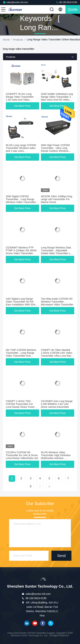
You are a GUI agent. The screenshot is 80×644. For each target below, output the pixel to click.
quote (73, 9)
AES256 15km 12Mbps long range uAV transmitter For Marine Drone (57, 199)
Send (62, 556)
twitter (51, 623)
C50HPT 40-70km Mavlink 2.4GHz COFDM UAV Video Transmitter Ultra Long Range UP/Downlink (57, 354)
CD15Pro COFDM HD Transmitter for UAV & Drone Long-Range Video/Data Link (22, 455)
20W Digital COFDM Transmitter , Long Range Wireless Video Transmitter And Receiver (21, 201)
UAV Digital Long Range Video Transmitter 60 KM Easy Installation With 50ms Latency (21, 303)
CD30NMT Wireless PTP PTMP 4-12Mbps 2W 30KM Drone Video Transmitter (21, 250)
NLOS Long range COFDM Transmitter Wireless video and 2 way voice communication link (21, 149)
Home (6, 40)
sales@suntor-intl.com (15, 2)
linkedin (27, 623)
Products (18, 40)
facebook (43, 623)
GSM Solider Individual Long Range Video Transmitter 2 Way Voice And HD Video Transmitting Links (57, 98)
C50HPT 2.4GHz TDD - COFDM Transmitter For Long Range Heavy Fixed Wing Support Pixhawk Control (20, 407)
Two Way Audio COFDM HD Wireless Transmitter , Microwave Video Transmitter (57, 302)
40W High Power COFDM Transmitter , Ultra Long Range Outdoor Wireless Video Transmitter (55, 149)
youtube (35, 623)
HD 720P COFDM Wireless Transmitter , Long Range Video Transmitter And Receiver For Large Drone (21, 354)
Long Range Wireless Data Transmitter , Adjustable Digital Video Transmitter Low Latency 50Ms (57, 252)
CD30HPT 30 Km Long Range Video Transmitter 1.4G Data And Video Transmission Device (20, 98)
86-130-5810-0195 (66, 2)
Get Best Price (22, 106)
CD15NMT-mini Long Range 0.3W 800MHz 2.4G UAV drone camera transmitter (57, 404)
